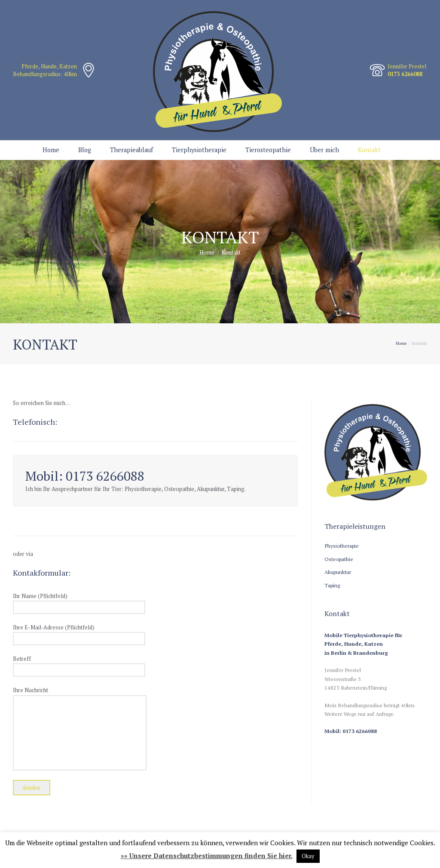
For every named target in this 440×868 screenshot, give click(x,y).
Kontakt (369, 150)
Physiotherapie (342, 546)
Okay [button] (308, 856)
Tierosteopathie (268, 150)
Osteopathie (339, 559)
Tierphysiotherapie (199, 150)
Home (51, 150)
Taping (332, 585)
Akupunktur (338, 572)
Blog (85, 150)
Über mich (324, 150)
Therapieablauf (131, 150)
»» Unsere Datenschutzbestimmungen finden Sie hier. (207, 856)
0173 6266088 (405, 74)
